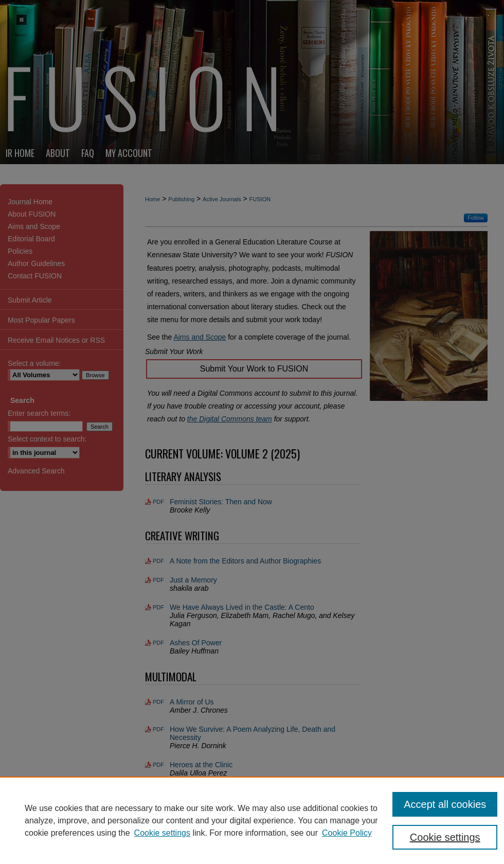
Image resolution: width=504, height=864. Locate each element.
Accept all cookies (445, 804)
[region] (252, 820)
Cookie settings (162, 833)
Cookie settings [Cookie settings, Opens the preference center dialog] (445, 837)
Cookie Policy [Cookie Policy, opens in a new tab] (347, 833)
